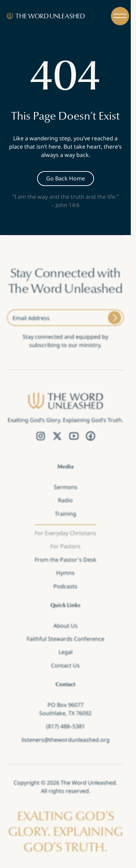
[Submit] (114, 318)
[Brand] (46, 16)
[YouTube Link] (74, 436)
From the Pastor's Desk (66, 560)
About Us (66, 625)
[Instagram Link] (41, 436)
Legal (66, 652)
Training (66, 513)
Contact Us (65, 665)
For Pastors (65, 546)
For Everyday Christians (65, 533)
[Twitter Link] (57, 436)
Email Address (31, 318)
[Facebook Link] (91, 436)
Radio (65, 500)
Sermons (66, 487)
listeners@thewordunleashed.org (66, 739)
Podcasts (65, 586)
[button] (120, 16)
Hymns (65, 573)
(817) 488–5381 (66, 726)
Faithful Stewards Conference (66, 639)
